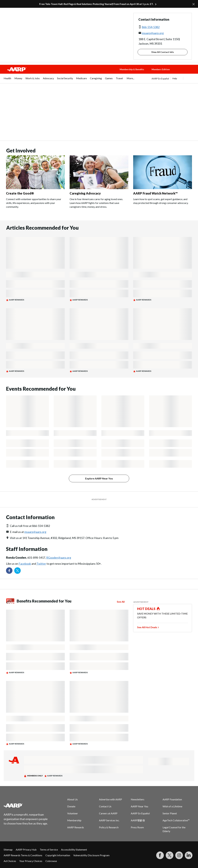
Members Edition (161, 69)
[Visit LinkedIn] (189, 855)
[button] (187, 72)
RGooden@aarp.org (59, 558)
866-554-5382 (151, 27)
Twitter (41, 564)
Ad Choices (10, 861)
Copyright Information (58, 855)
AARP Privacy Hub (26, 849)
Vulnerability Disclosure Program (91, 855)
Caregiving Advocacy (85, 193)
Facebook (25, 564)
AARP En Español (160, 79)
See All (121, 602)
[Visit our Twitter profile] (17, 571)
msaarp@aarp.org (153, 33)
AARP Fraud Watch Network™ (155, 193)
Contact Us (105, 806)
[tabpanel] (173, 78)
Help (175, 78)
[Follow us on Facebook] (9, 571)
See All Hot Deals (147, 627)
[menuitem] (7, 80)
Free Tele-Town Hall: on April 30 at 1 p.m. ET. (97, 4)
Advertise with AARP (111, 799)
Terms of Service (49, 849)
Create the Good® (20, 193)
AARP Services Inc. (109, 820)
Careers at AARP (108, 813)
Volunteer (73, 813)
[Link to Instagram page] (179, 855)
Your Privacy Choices (31, 861)
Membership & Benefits (132, 69)
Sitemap (8, 849)
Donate (71, 806)
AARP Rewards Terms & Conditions (23, 855)
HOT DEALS (146, 609)
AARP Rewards (76, 827)
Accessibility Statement (74, 849)
